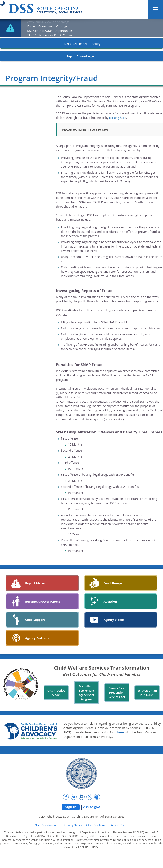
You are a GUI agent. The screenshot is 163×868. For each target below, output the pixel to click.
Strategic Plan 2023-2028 (147, 693)
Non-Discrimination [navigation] (48, 825)
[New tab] (66, 797)
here (121, 732)
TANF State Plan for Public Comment (52, 35)
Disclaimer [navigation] (101, 825)
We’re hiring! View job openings (48, 22)
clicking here (118, 118)
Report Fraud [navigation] (119, 825)
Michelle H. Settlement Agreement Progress (86, 693)
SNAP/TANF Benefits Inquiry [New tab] (81, 44)
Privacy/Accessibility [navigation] (77, 825)
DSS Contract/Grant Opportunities (50, 31)
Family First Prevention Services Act (117, 693)
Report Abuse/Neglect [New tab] (81, 56)
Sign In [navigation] (71, 807)
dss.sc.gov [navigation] (91, 807)
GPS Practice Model (56, 693)
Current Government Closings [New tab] (47, 26)
